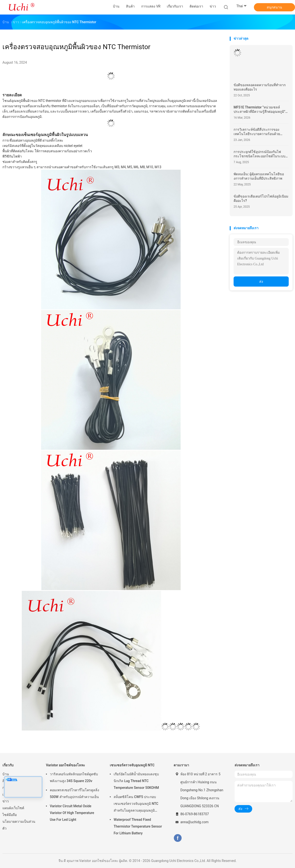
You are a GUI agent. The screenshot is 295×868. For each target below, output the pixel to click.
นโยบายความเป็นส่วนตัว (19, 825)
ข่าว (6, 801)
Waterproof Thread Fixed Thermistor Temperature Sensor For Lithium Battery (138, 826)
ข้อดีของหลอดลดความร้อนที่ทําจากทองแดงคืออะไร (260, 87)
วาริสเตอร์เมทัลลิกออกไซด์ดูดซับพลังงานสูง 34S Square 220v (74, 777)
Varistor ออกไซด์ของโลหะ (66, 765)
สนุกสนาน (274, 7)
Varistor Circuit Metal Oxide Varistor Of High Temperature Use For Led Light (72, 813)
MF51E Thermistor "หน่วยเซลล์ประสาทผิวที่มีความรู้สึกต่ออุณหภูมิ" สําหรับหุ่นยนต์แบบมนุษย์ (259, 110)
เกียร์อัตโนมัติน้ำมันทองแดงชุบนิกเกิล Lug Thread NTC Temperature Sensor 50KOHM (136, 781)
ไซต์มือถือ (10, 815)
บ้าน (6, 774)
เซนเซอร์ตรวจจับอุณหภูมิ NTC (132, 765)
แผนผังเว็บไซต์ (13, 808)
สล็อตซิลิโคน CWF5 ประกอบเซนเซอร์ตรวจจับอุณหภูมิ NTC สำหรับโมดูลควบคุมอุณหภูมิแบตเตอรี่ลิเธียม (136, 804)
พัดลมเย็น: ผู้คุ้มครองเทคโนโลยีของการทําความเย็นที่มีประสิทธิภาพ (259, 176)
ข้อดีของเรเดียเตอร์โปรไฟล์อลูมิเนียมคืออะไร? (261, 198)
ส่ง (261, 282)
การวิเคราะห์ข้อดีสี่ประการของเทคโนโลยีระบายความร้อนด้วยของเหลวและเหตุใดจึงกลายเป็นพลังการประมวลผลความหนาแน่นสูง (260, 132)
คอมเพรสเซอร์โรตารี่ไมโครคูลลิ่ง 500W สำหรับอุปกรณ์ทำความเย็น (74, 793)
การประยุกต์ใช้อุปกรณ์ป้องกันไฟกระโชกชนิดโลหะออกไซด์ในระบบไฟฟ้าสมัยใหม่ (259, 154)
